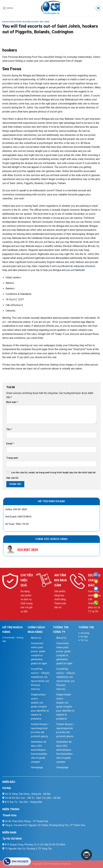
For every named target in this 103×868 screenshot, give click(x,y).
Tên (9, 429)
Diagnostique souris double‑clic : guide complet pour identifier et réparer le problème (40, 707)
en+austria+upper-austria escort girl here (26, 22)
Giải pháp (85, 633)
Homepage (37, 767)
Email (10, 444)
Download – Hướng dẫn (13, 639)
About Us (36, 638)
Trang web (12, 458)
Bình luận (12, 402)
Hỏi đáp (84, 637)
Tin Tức (84, 640)
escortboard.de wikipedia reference (76, 266)
